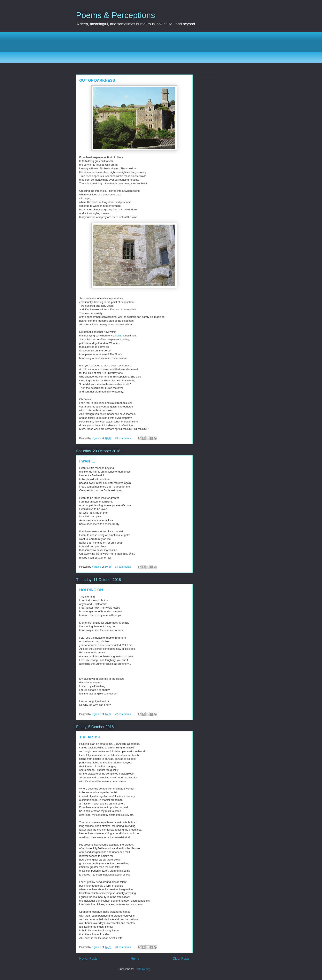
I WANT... (87, 461)
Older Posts (181, 959)
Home (135, 959)
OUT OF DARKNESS (97, 80)
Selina (118, 336)
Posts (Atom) (142, 969)
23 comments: (124, 438)
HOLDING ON (91, 590)
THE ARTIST (90, 737)
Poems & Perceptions (116, 15)
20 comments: (124, 947)
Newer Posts (88, 959)
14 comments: (124, 567)
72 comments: (124, 714)
